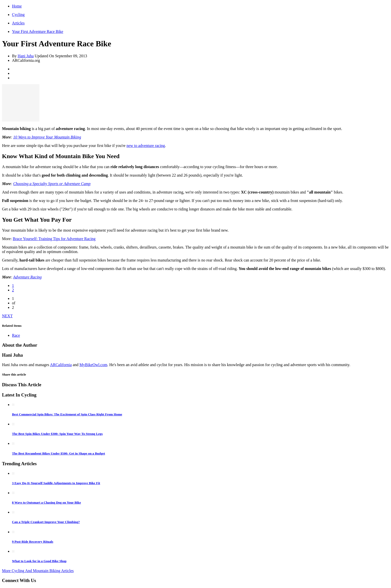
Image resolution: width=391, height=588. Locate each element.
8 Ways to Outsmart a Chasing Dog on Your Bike (47, 502)
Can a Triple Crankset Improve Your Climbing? (46, 522)
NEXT (7, 316)
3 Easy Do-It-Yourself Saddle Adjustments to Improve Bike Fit (56, 483)
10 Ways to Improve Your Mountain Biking (47, 137)
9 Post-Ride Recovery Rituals (33, 542)
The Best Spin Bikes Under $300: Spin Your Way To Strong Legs (57, 434)
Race (16, 335)
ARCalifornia (61, 365)
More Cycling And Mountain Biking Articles (38, 571)
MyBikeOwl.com (94, 365)
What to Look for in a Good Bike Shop (39, 561)
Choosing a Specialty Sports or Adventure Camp (52, 184)
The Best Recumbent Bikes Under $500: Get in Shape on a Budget (58, 453)
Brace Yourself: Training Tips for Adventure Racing (54, 239)
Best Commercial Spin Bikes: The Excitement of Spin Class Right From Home (67, 414)
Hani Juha (26, 56)
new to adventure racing (146, 146)
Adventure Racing (27, 277)
